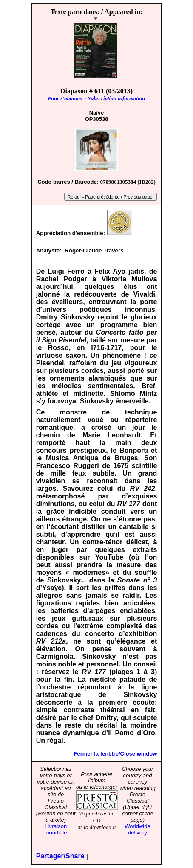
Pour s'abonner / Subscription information (96, 98)
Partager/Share (60, 856)
